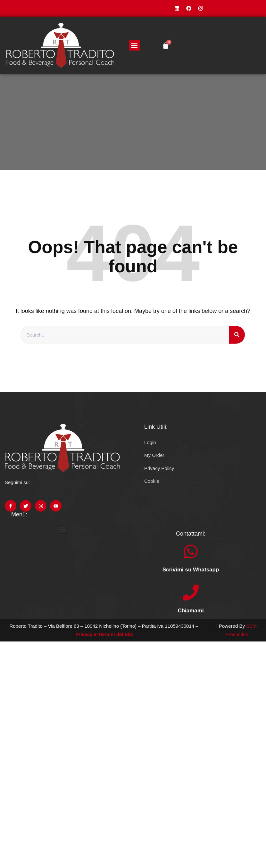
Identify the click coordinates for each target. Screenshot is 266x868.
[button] (134, 45)
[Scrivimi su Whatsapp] (191, 552)
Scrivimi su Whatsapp (191, 570)
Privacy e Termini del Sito (104, 634)
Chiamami (191, 611)
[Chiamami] (191, 593)
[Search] (237, 335)
